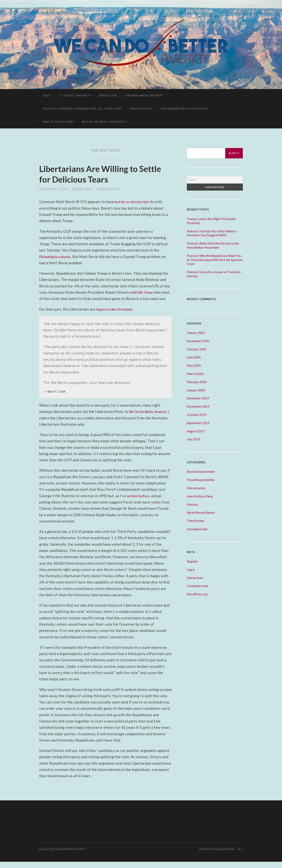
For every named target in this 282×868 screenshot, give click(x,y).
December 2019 (198, 398)
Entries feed (195, 578)
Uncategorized (197, 529)
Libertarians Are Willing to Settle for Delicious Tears (104, 174)
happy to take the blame (116, 315)
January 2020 (196, 390)
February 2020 (197, 382)
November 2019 (198, 406)
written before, (140, 502)
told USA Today (143, 292)
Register (193, 561)
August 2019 (195, 431)
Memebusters (196, 488)
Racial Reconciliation (201, 512)
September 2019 (198, 423)
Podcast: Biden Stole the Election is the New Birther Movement (213, 245)
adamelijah (82, 189)
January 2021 (196, 333)
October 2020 (197, 349)
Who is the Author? (58, 122)
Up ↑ (240, 855)
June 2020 (194, 357)
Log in (191, 569)
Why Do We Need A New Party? (105, 122)
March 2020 (195, 374)
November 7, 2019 (53, 189)
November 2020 (198, 341)
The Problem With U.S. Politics (184, 109)
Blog (47, 95)
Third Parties (196, 521)
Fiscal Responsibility (201, 480)
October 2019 (197, 415)
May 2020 (194, 365)
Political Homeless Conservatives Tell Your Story (83, 109)
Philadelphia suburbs (56, 257)
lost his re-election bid (133, 202)
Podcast (192, 504)
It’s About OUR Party (75, 95)
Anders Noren (223, 855)
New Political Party (200, 496)
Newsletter (108, 95)
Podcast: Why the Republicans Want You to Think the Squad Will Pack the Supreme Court (215, 260)
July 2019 (193, 439)
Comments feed (197, 586)
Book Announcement (201, 471)
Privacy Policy (141, 109)
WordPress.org (197, 594)
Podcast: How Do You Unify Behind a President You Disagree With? (212, 233)
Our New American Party (144, 95)
